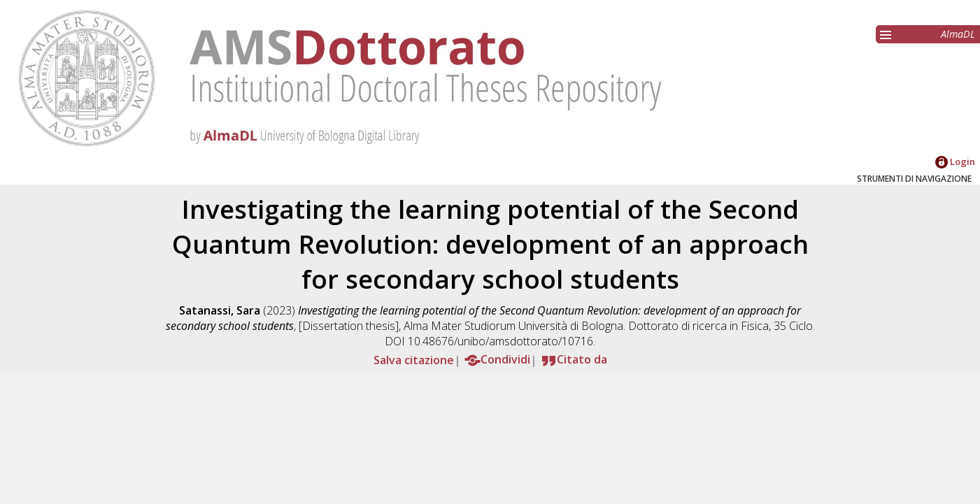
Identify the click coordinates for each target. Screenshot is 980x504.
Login (955, 161)
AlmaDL (958, 34)
